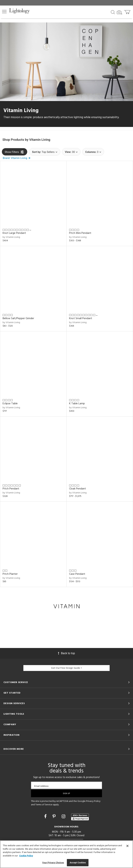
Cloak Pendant (77, 489)
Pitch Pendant (11, 489)
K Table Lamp (77, 404)
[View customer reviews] (80, 817)
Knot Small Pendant (81, 318)
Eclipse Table (10, 404)
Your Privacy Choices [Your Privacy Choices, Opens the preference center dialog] (53, 863)
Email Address (41, 786)
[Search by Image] (119, 12)
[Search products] (113, 12)
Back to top (66, 653)
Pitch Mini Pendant (80, 233)
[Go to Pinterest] (55, 816)
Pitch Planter (10, 574)
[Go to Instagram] (64, 816)
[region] (66, 854)
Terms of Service (44, 805)
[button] (4, 12)
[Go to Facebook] (46, 816)
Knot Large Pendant (14, 233)
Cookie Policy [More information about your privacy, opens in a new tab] (26, 856)
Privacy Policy (93, 801)
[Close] (127, 846)
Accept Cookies (78, 863)
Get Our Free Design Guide (66, 668)
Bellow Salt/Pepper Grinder (18, 318)
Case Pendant (77, 574)
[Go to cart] (128, 11)
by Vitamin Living (11, 237)
